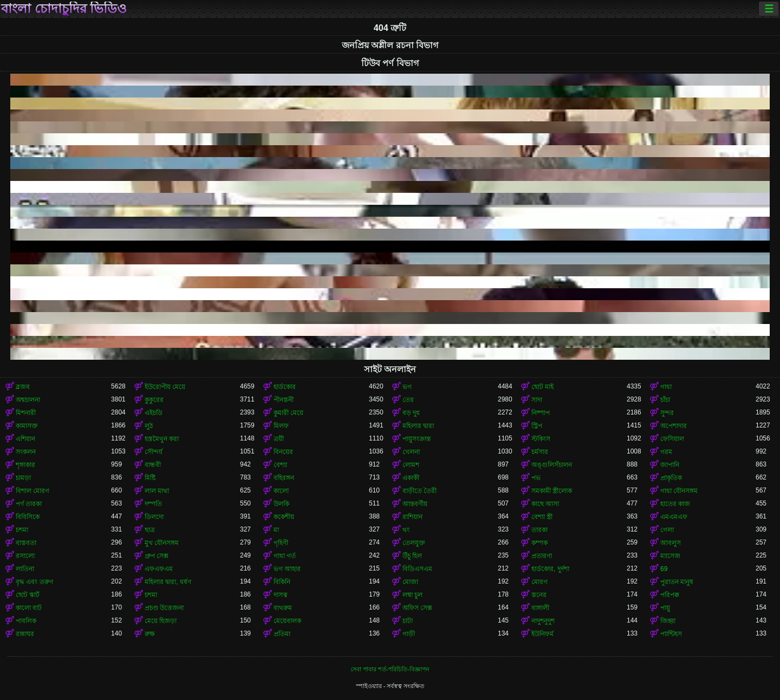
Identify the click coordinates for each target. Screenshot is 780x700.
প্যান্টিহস (671, 634)
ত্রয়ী (279, 439)
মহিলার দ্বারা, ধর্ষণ (168, 582)
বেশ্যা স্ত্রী (542, 517)
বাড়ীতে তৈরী (420, 491)
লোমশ (411, 465)
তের (408, 400)
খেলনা (411, 452)
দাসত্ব (281, 595)
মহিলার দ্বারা (418, 426)
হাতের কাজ (675, 504)
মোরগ (539, 582)
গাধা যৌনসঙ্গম (679, 491)
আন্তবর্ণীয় (415, 504)
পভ (536, 478)
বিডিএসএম (417, 569)
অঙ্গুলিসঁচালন (552, 465)
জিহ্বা (668, 621)
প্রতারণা (542, 556)
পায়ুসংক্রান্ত (417, 439)
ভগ (407, 387)
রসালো (25, 556)
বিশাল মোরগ (32, 491)
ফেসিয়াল (672, 439)
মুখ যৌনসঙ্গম (162, 543)
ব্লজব (23, 387)
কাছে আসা (545, 504)
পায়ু (665, 608)
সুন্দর (667, 413)
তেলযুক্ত (414, 543)
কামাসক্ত (27, 426)
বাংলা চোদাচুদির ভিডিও (64, 9)
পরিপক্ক (670, 595)
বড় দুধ (411, 413)
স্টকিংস (541, 439)
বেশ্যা (280, 465)
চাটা (408, 621)
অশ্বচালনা (28, 400)
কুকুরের (154, 400)
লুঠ (149, 426)
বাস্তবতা (26, 543)
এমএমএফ (674, 517)
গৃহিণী (281, 543)
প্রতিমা (282, 634)
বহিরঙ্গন (284, 478)
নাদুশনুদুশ (543, 621)
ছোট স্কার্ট (28, 595)
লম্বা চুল (412, 595)
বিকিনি (282, 582)
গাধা (666, 387)
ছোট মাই (542, 387)
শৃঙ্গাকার (25, 465)
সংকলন (26, 452)
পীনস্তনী (284, 400)
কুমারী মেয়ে (288, 413)
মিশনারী (26, 413)
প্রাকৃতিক (671, 478)
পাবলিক (26, 621)
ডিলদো (154, 517)
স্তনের (539, 595)
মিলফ (281, 426)
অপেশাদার (674, 426)
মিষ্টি (150, 478)
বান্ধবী (153, 465)
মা (276, 530)
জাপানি (670, 465)
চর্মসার (540, 452)
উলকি (281, 504)
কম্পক (539, 543)
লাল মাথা (157, 491)
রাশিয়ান (412, 517)
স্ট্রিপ (537, 426)
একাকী (411, 478)
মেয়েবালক (287, 621)
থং (406, 530)
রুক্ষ (150, 634)
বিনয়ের (283, 452)
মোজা (410, 582)
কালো (281, 491)
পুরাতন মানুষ (677, 582)
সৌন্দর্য (154, 452)
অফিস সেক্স (417, 608)
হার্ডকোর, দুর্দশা (550, 569)
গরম (666, 452)
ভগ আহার (287, 569)
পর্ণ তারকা (29, 504)
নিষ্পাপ (541, 413)
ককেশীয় (284, 517)
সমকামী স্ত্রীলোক (552, 491)
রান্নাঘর (25, 634)
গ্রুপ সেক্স (157, 556)
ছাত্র (150, 530)
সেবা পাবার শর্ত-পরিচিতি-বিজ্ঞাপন (390, 669)
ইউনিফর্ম (542, 634)
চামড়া (23, 478)
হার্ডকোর (285, 387)
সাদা (537, 400)
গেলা (667, 530)
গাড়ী (409, 634)
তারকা (539, 530)
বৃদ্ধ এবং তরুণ (34, 582)
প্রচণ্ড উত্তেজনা (164, 608)
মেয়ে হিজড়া (161, 621)
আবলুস (671, 543)
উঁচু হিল (412, 556)
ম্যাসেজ (670, 556)
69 (664, 569)
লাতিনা (25, 569)
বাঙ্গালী (540, 608)
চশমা (22, 530)
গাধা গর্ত (285, 556)
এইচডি (154, 413)
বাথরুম (283, 608)
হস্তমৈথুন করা (162, 439)
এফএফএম (159, 569)
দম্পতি (153, 504)
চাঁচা (665, 400)
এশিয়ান (25, 439)
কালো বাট (29, 608)
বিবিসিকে (28, 517)
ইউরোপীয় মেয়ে (165, 387)
